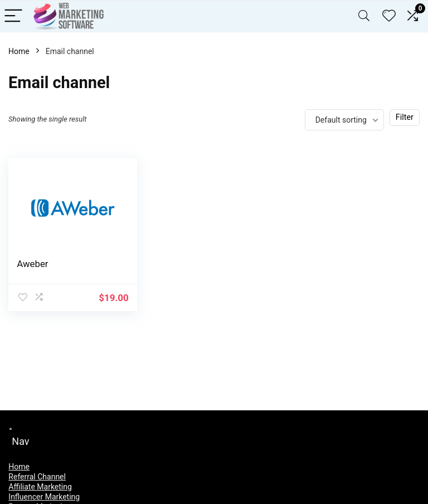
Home (19, 51)
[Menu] (13, 16)
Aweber (32, 264)
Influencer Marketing (44, 497)
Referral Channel (37, 477)
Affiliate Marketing (40, 487)
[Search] (364, 16)
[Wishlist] (389, 16)
